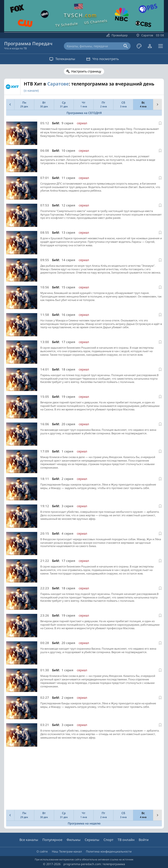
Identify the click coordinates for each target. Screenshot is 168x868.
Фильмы (74, 840)
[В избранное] (160, 123)
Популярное (52, 840)
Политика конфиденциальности (109, 851)
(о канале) (31, 90)
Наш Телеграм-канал (67, 851)
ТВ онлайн (126, 840)
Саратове (58, 84)
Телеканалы (62, 59)
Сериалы (92, 840)
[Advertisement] (83, 779)
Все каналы (29, 840)
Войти (144, 840)
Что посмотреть (103, 59)
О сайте (42, 851)
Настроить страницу (86, 71)
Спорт (108, 840)
